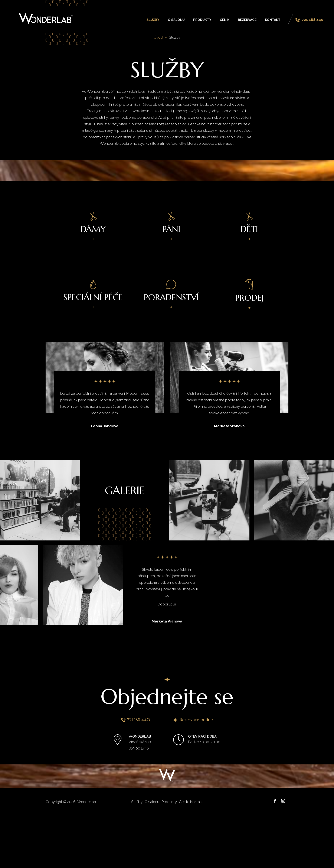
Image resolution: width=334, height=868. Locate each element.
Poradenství (171, 291)
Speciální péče (93, 291)
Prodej (249, 291)
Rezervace (247, 20)
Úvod (158, 37)
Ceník (225, 20)
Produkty (202, 20)
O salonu (176, 20)
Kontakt (273, 20)
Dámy (93, 223)
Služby (153, 20)
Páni (171, 223)
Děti (249, 223)
